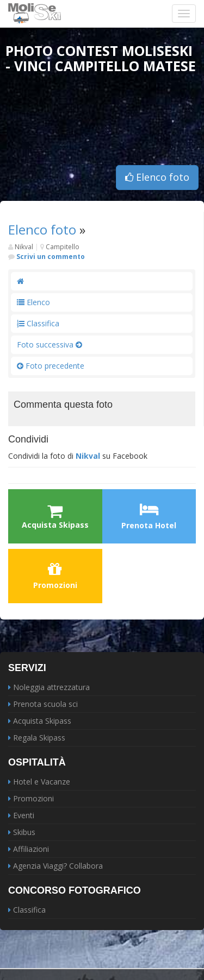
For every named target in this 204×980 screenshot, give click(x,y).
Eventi (24, 815)
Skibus (24, 832)
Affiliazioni (31, 849)
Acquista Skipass (42, 721)
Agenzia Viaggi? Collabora (58, 866)
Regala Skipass (39, 738)
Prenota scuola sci (45, 704)
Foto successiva (50, 344)
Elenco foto (157, 177)
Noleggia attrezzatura (51, 687)
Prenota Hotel (149, 516)
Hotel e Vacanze (42, 782)
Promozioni (55, 576)
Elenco (33, 302)
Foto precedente (51, 366)
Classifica (38, 323)
